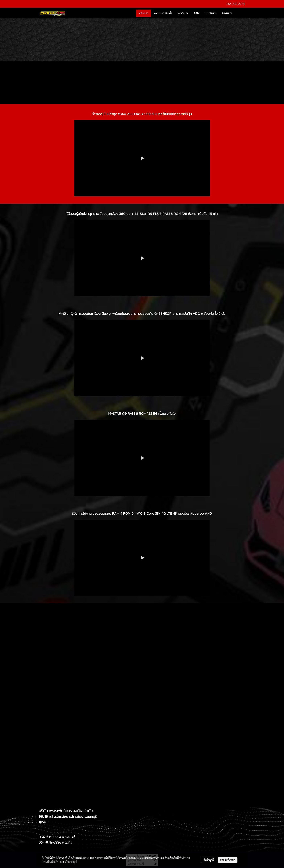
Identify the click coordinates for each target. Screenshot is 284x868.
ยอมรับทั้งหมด (228, 860)
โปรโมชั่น (211, 13)
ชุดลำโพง (183, 13)
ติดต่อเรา (227, 13)
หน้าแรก (143, 13)
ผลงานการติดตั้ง (163, 13)
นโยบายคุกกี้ (71, 862)
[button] (240, 13)
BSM (197, 13)
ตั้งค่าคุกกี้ (209, 860)
